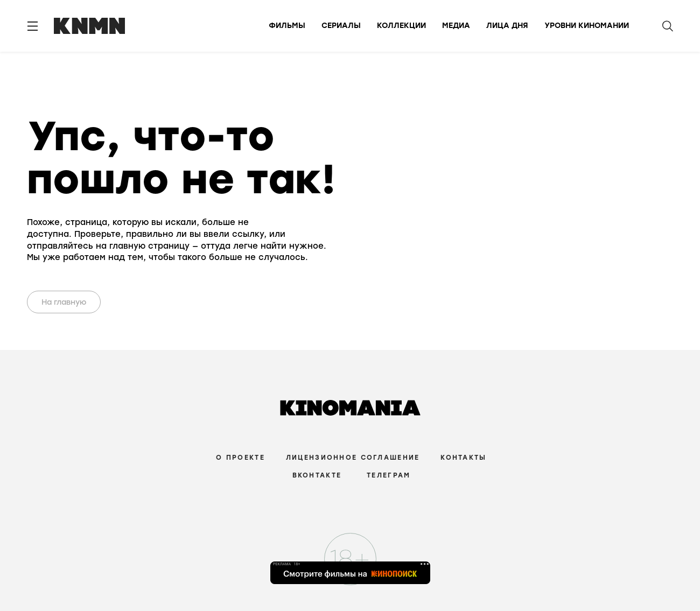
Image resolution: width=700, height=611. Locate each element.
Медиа (456, 26)
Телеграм (388, 475)
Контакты (463, 458)
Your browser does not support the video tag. (381, 190)
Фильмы (287, 26)
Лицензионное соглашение (353, 458)
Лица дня (507, 26)
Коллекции (401, 26)
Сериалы (341, 26)
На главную (64, 302)
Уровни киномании (587, 26)
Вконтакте (317, 475)
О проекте (240, 458)
